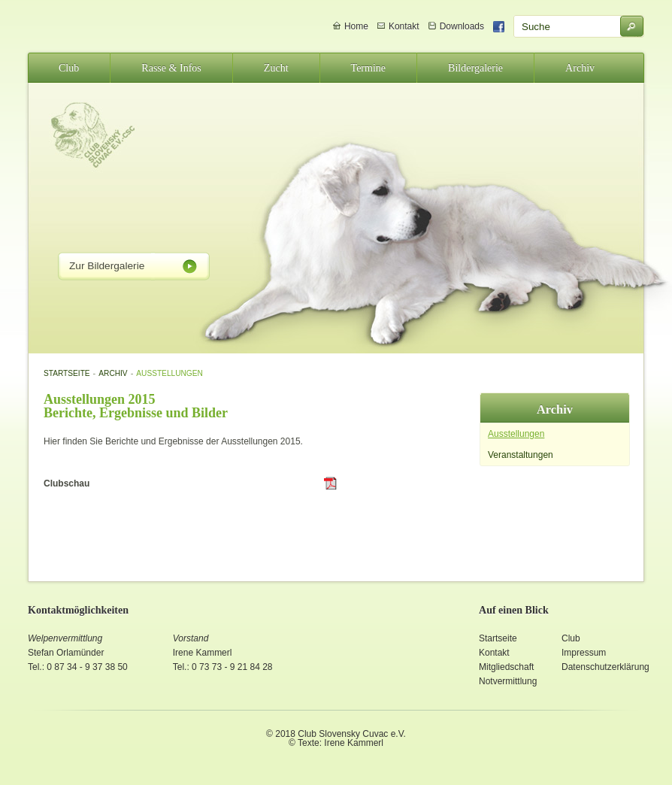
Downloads (462, 26)
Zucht (276, 68)
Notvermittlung (508, 681)
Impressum (584, 653)
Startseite (67, 373)
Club (69, 68)
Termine (369, 68)
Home (356, 26)
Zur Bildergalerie (107, 266)
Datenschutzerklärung (605, 667)
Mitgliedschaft (506, 667)
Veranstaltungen (521, 455)
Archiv (580, 68)
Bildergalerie (475, 68)
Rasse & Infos (171, 68)
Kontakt (404, 26)
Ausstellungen (169, 373)
